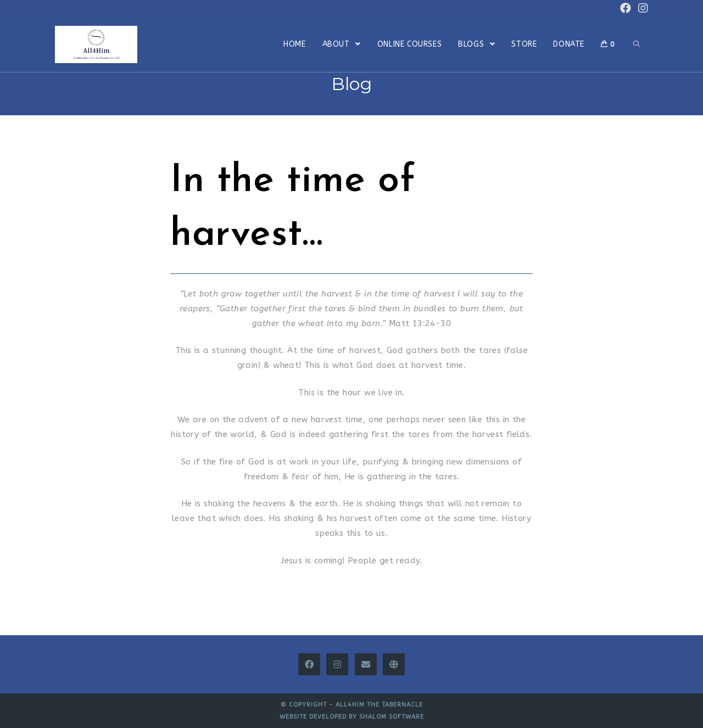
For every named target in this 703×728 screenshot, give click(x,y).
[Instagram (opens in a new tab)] (641, 9)
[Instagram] (337, 664)
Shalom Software (392, 717)
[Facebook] (309, 664)
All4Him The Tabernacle (379, 705)
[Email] (366, 664)
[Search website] (637, 44)
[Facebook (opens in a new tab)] (626, 9)
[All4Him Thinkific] (394, 664)
